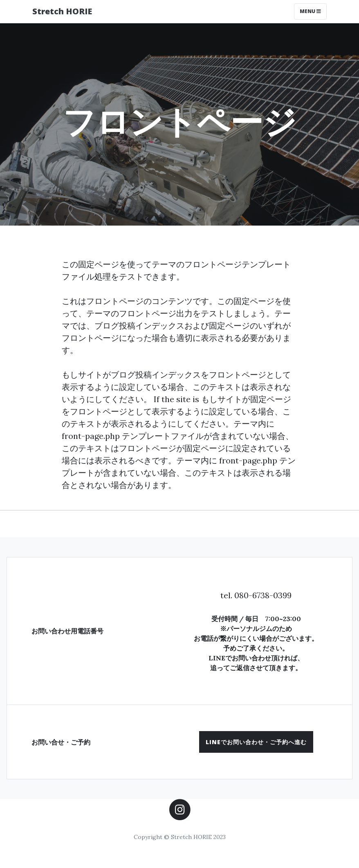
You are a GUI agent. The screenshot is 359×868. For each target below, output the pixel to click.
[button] (256, 742)
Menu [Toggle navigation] (310, 11)
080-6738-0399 (263, 595)
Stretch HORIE (62, 11)
